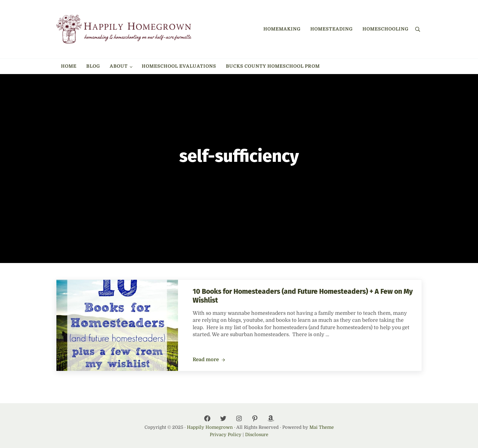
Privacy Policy (226, 435)
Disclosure (257, 435)
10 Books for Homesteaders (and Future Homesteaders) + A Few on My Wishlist (303, 296)
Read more (209, 360)
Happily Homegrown (210, 427)
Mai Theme (322, 427)
